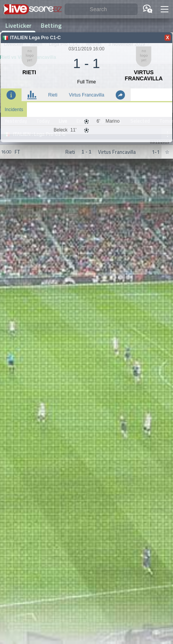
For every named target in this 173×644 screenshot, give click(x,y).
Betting (51, 25)
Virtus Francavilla (86, 95)
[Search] (101, 9)
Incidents (14, 110)
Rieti (53, 95)
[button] (165, 9)
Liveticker (18, 25)
